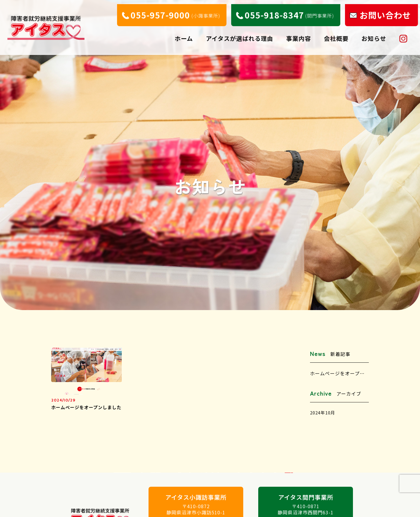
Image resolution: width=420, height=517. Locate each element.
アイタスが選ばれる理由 (241, 35)
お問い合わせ (387, 11)
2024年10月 (324, 413)
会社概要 (338, 35)
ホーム (185, 35)
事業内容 (300, 35)
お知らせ (375, 35)
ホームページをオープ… (337, 373)
